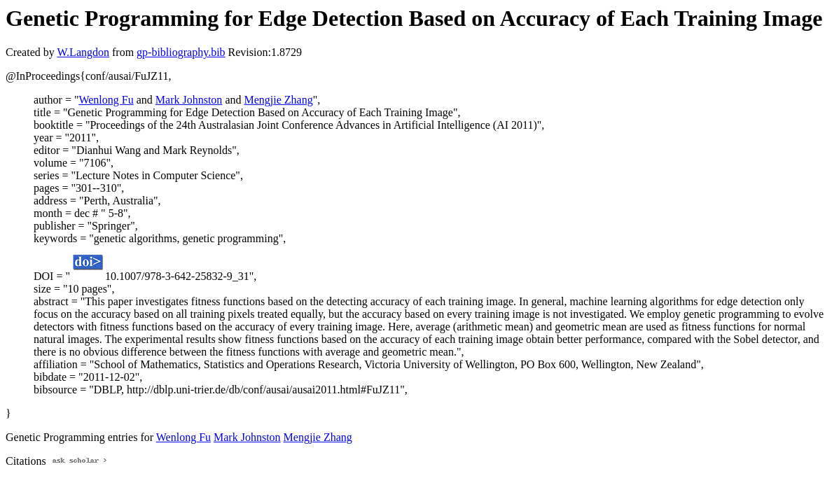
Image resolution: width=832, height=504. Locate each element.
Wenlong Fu (106, 100)
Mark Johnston (189, 100)
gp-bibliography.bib (181, 52)
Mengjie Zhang (278, 100)
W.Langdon (83, 52)
